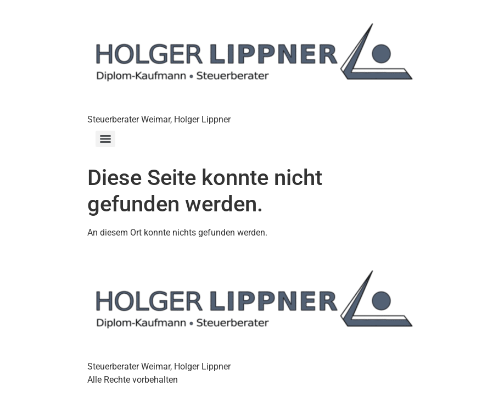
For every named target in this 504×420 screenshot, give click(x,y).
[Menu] (105, 139)
